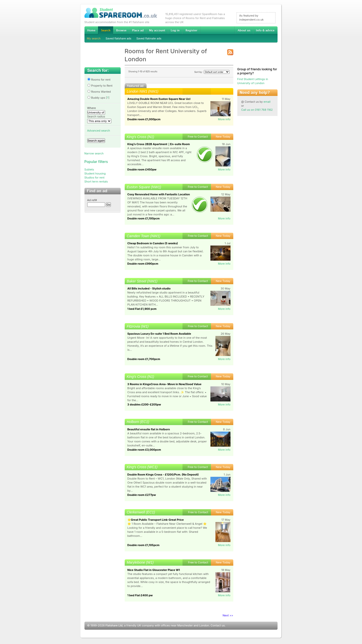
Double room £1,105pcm (144, 545)
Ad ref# (92, 200)
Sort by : (212, 72)
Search (106, 31)
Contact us (218, 625)
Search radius (96, 116)
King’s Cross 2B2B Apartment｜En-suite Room (159, 144)
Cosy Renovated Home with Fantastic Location (159, 194)
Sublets (89, 169)
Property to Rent (100, 86)
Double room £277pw (142, 495)
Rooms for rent (99, 80)
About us (244, 30)
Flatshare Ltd (114, 625)
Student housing (95, 173)
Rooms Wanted (99, 92)
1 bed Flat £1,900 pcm (142, 309)
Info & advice (265, 30)
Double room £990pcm (143, 264)
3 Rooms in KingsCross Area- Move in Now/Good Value (165, 384)
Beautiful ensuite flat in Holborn (149, 429)
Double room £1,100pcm (144, 218)
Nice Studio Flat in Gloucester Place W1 (154, 570)
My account (157, 30)
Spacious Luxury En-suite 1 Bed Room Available (159, 334)
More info (224, 119)
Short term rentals (96, 182)
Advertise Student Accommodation (138, 30)
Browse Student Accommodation (121, 30)
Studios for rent (95, 178)
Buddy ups (96, 98)
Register (191, 30)
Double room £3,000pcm (144, 450)
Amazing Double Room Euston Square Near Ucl (159, 99)
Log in (175, 30)
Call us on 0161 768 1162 (257, 110)
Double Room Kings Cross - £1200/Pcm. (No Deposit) (163, 475)
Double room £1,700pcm (144, 359)
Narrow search (94, 153)
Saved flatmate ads (149, 38)
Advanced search (99, 131)
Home (91, 30)
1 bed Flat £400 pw (140, 595)
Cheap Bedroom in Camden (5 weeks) (153, 243)
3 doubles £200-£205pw (144, 404)
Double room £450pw (142, 169)
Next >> (228, 615)
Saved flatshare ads (118, 38)
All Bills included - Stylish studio (149, 288)
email (267, 102)
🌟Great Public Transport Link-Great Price (156, 520)
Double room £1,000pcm (144, 119)
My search (94, 38)
